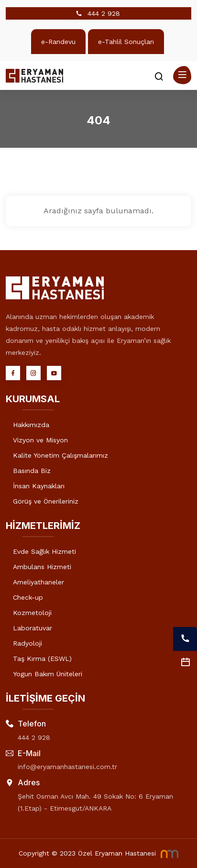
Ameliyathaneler (38, 582)
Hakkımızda (31, 425)
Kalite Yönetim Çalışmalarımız (60, 455)
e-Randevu (58, 42)
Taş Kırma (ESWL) (42, 659)
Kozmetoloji (32, 613)
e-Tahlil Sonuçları (126, 42)
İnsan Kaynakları (39, 486)
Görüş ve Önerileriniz (46, 501)
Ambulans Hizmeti (42, 567)
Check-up (28, 597)
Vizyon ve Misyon (40, 440)
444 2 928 (104, 13)
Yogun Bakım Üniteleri (48, 674)
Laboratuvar (33, 628)
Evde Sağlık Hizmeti (44, 551)
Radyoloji (27, 643)
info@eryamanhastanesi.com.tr (67, 767)
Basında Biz (32, 471)
